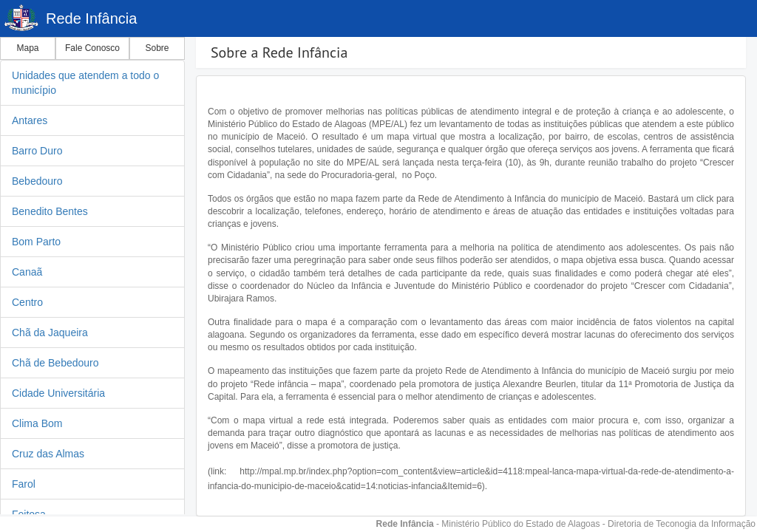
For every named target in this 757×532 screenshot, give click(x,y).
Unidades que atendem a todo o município (85, 83)
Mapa (27, 48)
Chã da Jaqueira (50, 332)
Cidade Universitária (58, 393)
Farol (24, 484)
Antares (30, 120)
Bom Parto (36, 242)
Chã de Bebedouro (55, 363)
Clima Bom (37, 423)
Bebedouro (37, 181)
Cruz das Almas (48, 454)
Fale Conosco (92, 48)
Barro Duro (37, 151)
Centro (27, 302)
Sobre (157, 48)
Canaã (27, 272)
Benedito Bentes (50, 211)
